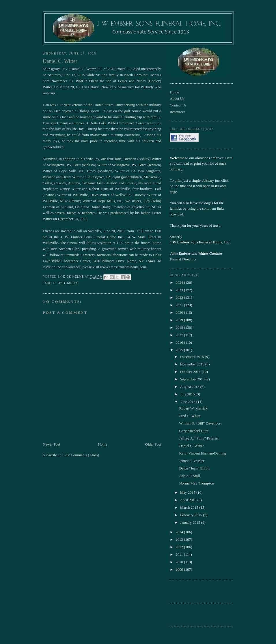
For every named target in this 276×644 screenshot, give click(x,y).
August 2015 (190, 387)
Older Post (153, 444)
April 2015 (189, 500)
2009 (180, 569)
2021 (180, 305)
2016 (180, 342)
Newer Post (51, 444)
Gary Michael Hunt (194, 431)
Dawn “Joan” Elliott (194, 468)
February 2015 (192, 515)
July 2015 (188, 394)
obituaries (68, 283)
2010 (180, 562)
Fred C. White (190, 416)
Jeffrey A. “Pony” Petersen (199, 438)
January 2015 (191, 522)
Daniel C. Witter (191, 446)
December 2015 (193, 357)
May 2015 (188, 492)
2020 (180, 312)
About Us (177, 98)
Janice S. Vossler (192, 461)
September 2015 (193, 379)
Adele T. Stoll (189, 476)
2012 (180, 547)
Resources (177, 112)
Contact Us (178, 105)
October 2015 (191, 372)
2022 (180, 297)
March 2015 (190, 507)
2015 (180, 350)
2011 (180, 554)
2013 (180, 539)
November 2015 (193, 364)
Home (103, 444)
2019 (180, 320)
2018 (180, 327)
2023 (180, 290)
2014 (180, 532)
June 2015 (188, 402)
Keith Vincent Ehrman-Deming (203, 453)
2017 (180, 335)
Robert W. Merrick (193, 408)
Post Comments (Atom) (81, 455)
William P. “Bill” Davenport (200, 423)
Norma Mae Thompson (196, 483)
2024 (180, 282)
